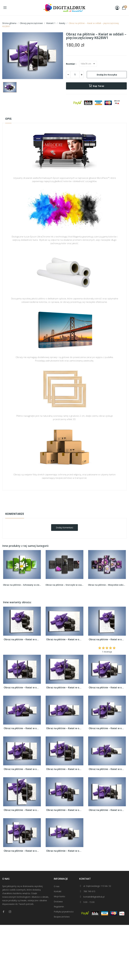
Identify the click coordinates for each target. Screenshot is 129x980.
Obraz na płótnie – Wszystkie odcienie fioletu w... (107, 585)
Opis (8, 119)
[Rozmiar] (88, 64)
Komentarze (15, 514)
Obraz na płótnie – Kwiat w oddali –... (22, 639)
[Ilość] (75, 75)
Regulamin (59, 907)
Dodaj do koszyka (107, 75)
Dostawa (58, 901)
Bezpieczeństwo (62, 917)
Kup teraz (96, 86)
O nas (57, 886)
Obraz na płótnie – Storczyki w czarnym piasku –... (64, 585)
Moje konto (59, 896)
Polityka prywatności (64, 912)
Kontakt (58, 891)
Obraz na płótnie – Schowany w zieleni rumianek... (22, 585)
